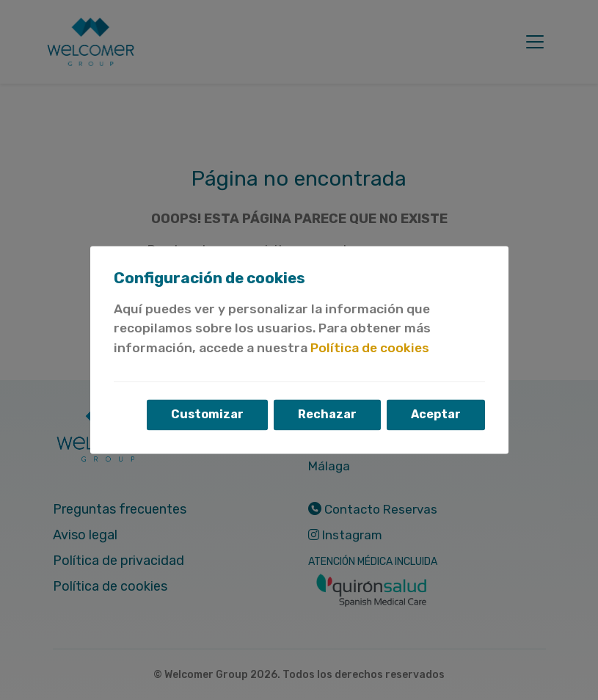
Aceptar (436, 415)
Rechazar (327, 415)
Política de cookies (370, 348)
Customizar (207, 415)
